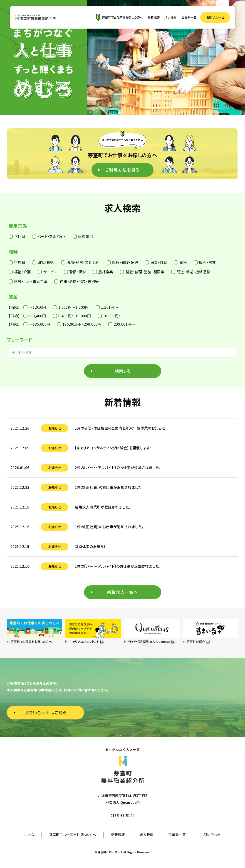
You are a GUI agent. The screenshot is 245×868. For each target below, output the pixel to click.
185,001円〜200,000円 (79, 324)
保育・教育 (156, 262)
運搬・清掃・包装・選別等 (77, 281)
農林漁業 (103, 272)
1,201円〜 (107, 307)
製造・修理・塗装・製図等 (142, 272)
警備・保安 (75, 272)
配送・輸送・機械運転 (191, 272)
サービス (47, 272)
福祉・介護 (20, 272)
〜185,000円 (37, 324)
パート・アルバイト (49, 236)
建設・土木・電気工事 (28, 281)
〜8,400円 (35, 316)
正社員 (17, 236)
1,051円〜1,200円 (71, 307)
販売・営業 (205, 262)
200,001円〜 (122, 324)
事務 (180, 262)
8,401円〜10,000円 (72, 316)
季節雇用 (83, 236)
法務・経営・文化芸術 (80, 262)
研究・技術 (43, 262)
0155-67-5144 (123, 815)
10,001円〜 (110, 316)
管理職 (17, 262)
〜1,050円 (35, 307)
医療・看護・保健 (122, 262)
